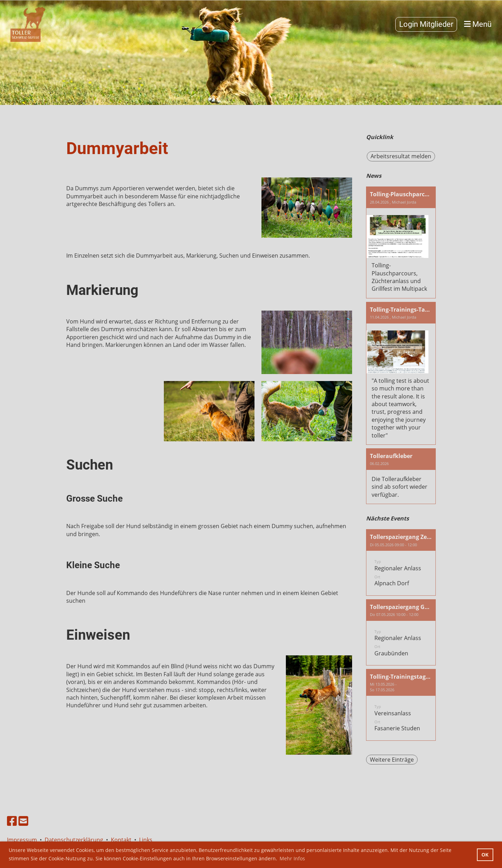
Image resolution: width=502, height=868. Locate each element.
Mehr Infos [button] (292, 858)
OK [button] (485, 855)
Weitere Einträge (392, 760)
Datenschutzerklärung (74, 840)
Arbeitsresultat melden (401, 156)
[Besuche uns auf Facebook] (12, 821)
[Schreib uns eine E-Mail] (23, 821)
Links (146, 840)
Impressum (23, 840)
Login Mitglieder (426, 24)
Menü (478, 24)
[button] (401, 562)
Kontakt (121, 840)
